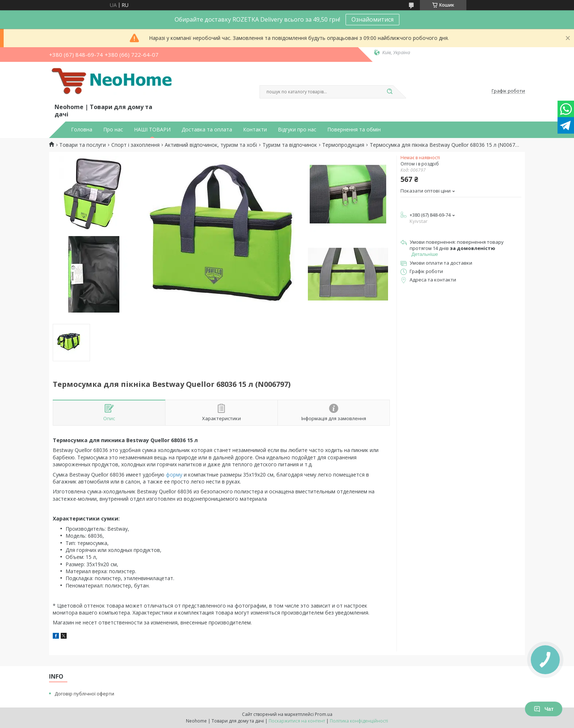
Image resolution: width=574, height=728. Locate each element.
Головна (82, 130)
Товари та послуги (83, 145)
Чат (544, 709)
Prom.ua (324, 714)
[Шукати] (389, 92)
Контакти (255, 130)
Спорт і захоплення (135, 145)
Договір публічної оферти (84, 694)
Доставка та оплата (207, 130)
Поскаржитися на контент (297, 721)
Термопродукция (343, 145)
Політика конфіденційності (359, 721)
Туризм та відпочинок (290, 145)
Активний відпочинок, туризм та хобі (211, 145)
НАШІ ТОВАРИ (152, 130)
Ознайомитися (372, 19)
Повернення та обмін (354, 130)
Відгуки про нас (297, 130)
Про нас (113, 130)
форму (174, 475)
